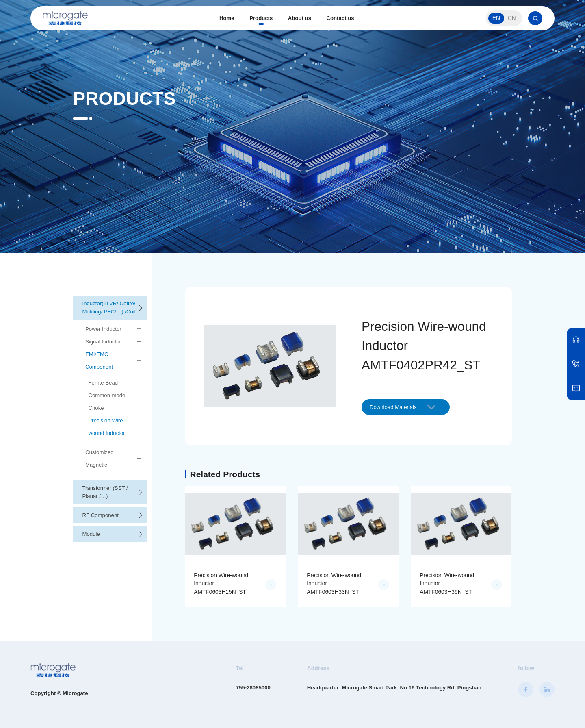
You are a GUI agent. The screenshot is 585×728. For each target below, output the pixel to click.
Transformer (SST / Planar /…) (105, 492)
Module (91, 534)
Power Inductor (103, 329)
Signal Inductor (103, 342)
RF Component (101, 515)
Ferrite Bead (103, 383)
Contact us (340, 18)
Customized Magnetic (100, 459)
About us (300, 18)
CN (512, 18)
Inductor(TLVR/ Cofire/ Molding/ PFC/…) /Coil (109, 307)
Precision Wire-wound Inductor (107, 427)
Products (261, 18)
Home (227, 18)
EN (496, 18)
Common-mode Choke (107, 402)
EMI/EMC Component (99, 361)
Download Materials (403, 407)
